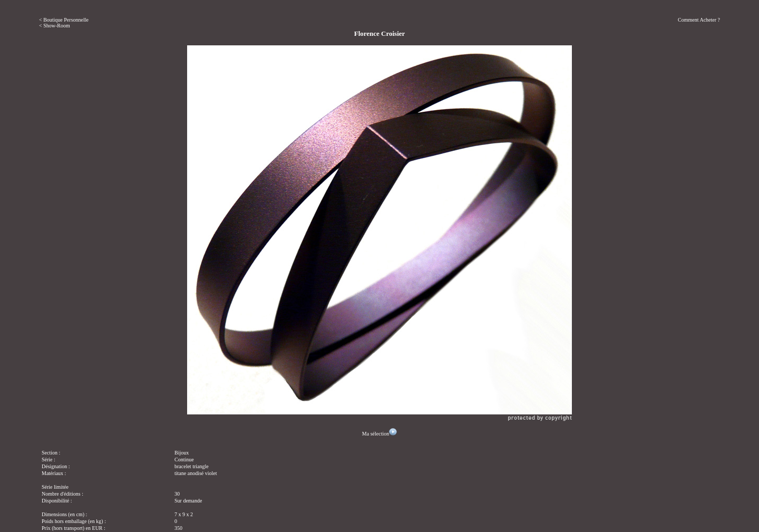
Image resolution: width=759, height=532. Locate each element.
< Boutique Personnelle (64, 20)
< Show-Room (55, 26)
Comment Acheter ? (699, 20)
